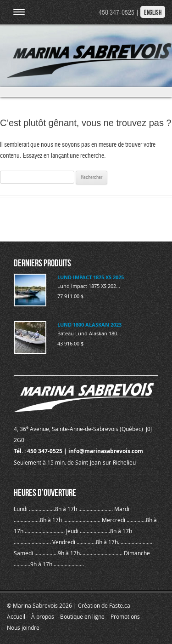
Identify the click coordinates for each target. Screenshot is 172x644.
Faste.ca (120, 605)
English (153, 12)
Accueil (16, 616)
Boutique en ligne (82, 616)
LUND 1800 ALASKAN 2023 (89, 325)
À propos (43, 616)
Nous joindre (23, 627)
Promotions (125, 616)
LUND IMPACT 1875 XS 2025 (91, 277)
